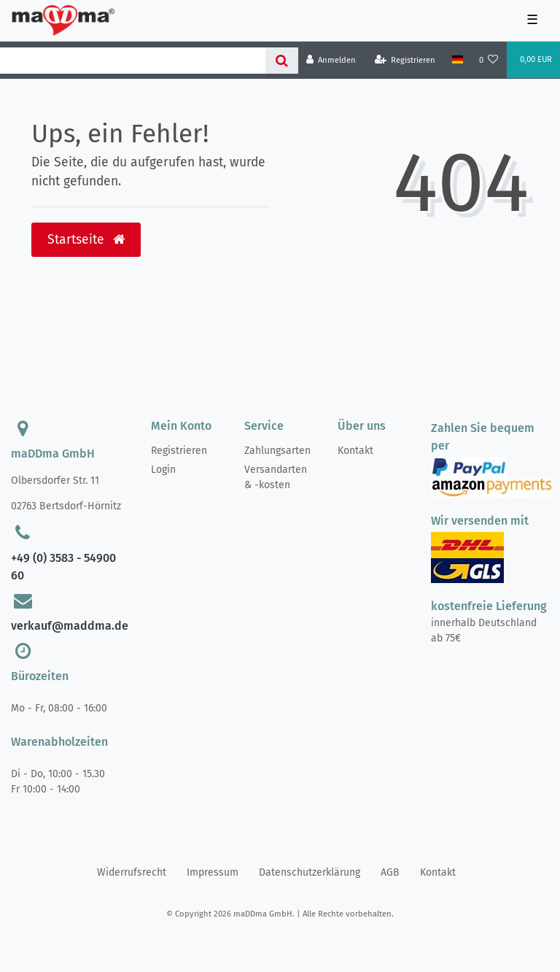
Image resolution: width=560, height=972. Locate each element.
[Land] (457, 60)
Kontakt (355, 451)
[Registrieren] (405, 60)
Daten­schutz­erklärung (310, 872)
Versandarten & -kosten (276, 477)
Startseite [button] (86, 240)
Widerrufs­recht (132, 872)
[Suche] (282, 61)
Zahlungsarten (277, 451)
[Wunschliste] (489, 60)
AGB (390, 872)
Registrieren (179, 451)
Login (163, 470)
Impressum (213, 872)
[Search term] (133, 61)
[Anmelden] (331, 60)
